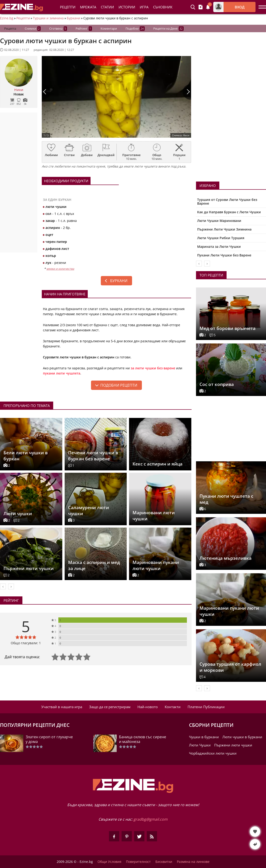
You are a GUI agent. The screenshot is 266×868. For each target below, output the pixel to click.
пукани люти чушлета (62, 373)
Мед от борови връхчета (227, 328)
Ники (19, 90)
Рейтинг (84, 29)
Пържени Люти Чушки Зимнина (224, 229)
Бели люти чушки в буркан (26, 456)
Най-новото (148, 707)
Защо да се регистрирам (110, 707)
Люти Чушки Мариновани (219, 221)
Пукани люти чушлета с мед (226, 499)
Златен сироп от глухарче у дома (49, 739)
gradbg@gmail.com (150, 819)
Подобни (135, 29)
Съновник (163, 7)
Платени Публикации (206, 707)
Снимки (33, 29)
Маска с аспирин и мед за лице (94, 565)
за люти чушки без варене (153, 368)
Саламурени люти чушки (89, 511)
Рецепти (68, 7)
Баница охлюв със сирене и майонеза (143, 739)
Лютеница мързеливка (226, 558)
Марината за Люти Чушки (219, 247)
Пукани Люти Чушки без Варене (224, 255)
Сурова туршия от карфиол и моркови (230, 667)
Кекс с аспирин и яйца (157, 464)
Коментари (109, 28)
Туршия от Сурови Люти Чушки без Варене (227, 201)
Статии (107, 7)
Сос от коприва (217, 384)
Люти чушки (18, 514)
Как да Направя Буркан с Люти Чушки (229, 212)
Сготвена (58, 29)
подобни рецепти (119, 385)
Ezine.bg (7, 18)
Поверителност (138, 862)
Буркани (73, 18)
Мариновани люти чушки (154, 516)
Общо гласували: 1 (26, 643)
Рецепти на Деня (168, 29)
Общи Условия (109, 862)
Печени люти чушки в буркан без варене (93, 456)
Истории (127, 7)
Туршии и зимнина (48, 18)
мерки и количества (60, 269)
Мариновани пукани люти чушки (156, 565)
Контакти (173, 707)
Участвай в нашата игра (62, 707)
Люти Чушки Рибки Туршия (221, 238)
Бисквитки (164, 862)
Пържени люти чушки (29, 568)
